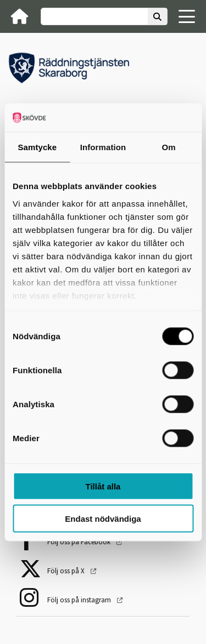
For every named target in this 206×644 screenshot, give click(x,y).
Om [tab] (169, 147)
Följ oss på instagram (80, 600)
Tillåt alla (103, 486)
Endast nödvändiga (103, 518)
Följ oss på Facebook (80, 542)
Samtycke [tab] (37, 147)
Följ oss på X (67, 571)
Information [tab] (103, 147)
